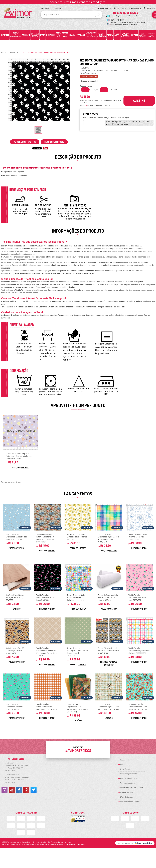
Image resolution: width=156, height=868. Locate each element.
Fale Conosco (136, 8)
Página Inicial (125, 760)
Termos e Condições (128, 783)
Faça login (58, 8)
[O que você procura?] (97, 15)
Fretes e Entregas (127, 792)
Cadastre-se (150, 8)
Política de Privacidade (129, 778)
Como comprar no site (129, 774)
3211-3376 (10, 783)
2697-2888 (10, 771)
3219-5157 (117, 20)
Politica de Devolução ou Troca (132, 788)
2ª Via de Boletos (126, 797)
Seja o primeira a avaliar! (89, 81)
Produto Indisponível (20, 433)
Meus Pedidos (106, 8)
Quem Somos (125, 769)
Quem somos (121, 8)
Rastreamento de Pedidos (130, 802)
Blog (122, 764)
